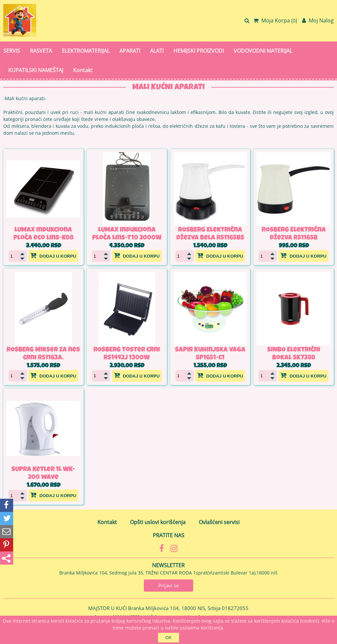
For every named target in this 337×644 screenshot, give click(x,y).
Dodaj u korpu (53, 255)
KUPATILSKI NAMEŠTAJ (36, 70)
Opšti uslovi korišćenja (158, 522)
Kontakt (83, 70)
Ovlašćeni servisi (219, 522)
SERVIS (12, 51)
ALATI (157, 51)
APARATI (130, 51)
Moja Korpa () (275, 20)
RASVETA (41, 51)
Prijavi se (168, 585)
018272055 (235, 608)
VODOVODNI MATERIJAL (263, 51)
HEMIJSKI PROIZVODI (199, 51)
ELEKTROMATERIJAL (86, 51)
